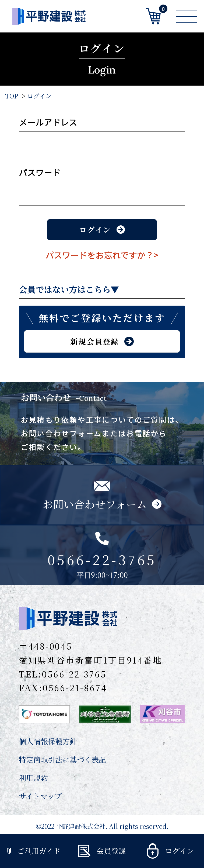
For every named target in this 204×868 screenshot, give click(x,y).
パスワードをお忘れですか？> (102, 255)
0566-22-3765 (74, 674)
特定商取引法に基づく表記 (62, 759)
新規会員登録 (102, 341)
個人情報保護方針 (48, 741)
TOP (12, 96)
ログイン (39, 96)
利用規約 (33, 778)
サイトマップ (40, 796)
